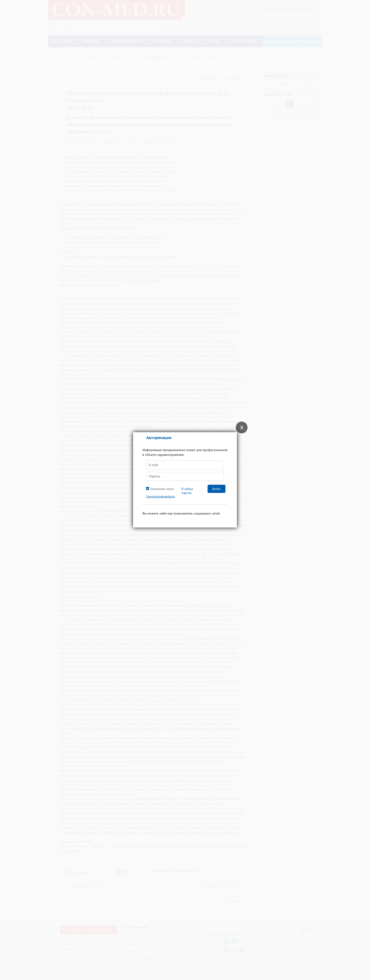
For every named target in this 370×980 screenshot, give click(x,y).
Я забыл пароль (187, 491)
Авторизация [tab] (159, 438)
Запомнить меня (162, 489)
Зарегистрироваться (160, 496)
